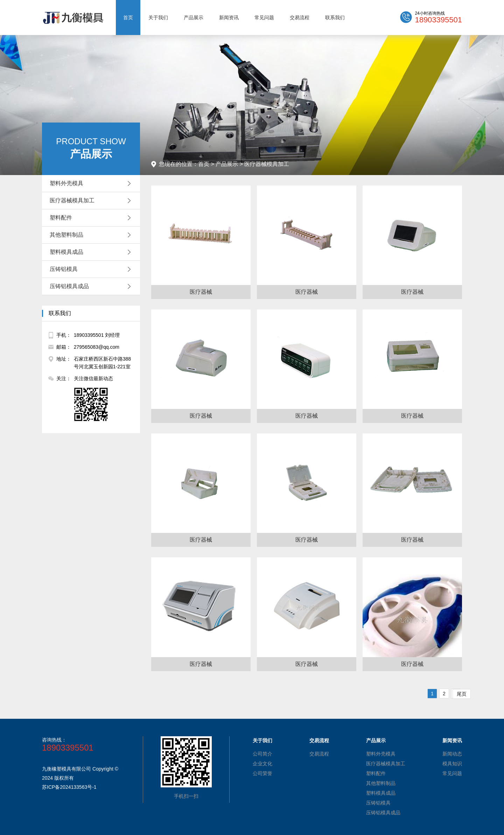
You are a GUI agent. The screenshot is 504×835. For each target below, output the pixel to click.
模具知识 (452, 764)
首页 (128, 18)
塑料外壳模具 (92, 183)
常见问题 (264, 18)
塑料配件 (92, 218)
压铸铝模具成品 (92, 286)
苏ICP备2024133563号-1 (69, 787)
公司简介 (262, 754)
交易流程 (300, 18)
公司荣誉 (262, 773)
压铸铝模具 (92, 269)
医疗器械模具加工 (92, 201)
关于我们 (158, 18)
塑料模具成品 (92, 252)
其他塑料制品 (92, 235)
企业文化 (262, 764)
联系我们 (335, 18)
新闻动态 (452, 754)
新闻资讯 (229, 18)
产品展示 (194, 18)
